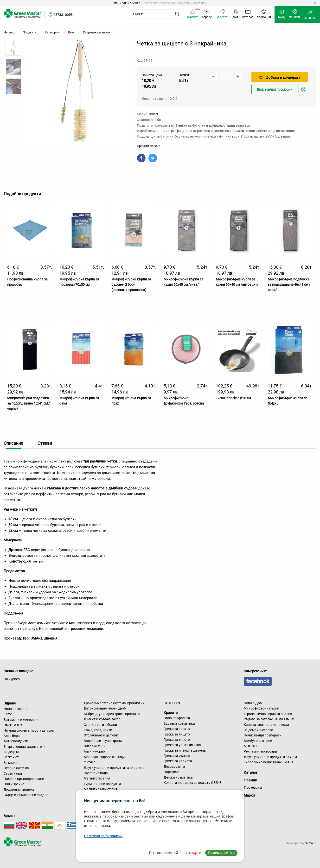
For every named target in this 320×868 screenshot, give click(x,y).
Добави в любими (304, 91)
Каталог (251, 773)
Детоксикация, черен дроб (105, 708)
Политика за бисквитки (103, 836)
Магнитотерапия (97, 778)
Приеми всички (221, 853)
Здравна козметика (179, 723)
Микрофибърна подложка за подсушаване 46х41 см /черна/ (29, 403)
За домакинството (258, 730)
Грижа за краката (178, 761)
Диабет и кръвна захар (102, 719)
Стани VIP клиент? (126, 3)
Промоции (253, 788)
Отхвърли (193, 853)
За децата (11, 752)
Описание (13, 443)
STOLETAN (172, 703)
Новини (250, 780)
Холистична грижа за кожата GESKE (192, 783)
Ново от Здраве (16, 709)
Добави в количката (280, 77)
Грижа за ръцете (177, 756)
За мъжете (12, 763)
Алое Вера (12, 736)
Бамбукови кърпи (258, 741)
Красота (171, 712)
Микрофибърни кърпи (261, 708)
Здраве (10, 703)
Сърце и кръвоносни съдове (26, 795)
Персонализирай (163, 853)
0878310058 (63, 15)
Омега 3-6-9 (13, 725)
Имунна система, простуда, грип (29, 730)
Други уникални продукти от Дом (270, 757)
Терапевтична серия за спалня (268, 714)
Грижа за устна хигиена (182, 745)
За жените (12, 757)
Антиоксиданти (16, 741)
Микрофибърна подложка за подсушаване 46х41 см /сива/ (289, 285)
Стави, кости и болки (100, 725)
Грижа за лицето (177, 734)
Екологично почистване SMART (269, 762)
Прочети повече (150, 146)
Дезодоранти (174, 767)
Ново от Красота (177, 718)
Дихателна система (19, 790)
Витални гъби (95, 746)
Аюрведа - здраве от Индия (105, 757)
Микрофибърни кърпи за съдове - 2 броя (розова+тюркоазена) (131, 285)
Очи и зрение (14, 784)
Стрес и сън (13, 773)
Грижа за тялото (177, 740)
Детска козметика (178, 777)
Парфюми (171, 772)
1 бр (157, 120)
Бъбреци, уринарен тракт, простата (112, 714)
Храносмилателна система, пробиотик (114, 703)
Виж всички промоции (275, 90)
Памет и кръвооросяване (24, 779)
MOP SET (251, 746)
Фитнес (90, 762)
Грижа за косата (177, 729)
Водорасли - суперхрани (103, 741)
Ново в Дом (253, 703)
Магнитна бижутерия (100, 789)
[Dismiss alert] (315, 3)
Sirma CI (311, 843)
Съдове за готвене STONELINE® (269, 719)
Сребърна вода (96, 773)
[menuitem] (310, 15)
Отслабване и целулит (101, 735)
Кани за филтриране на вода (266, 725)
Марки (249, 795)
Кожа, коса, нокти (98, 730)
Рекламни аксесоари (260, 751)
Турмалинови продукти (102, 784)
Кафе (8, 714)
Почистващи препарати (263, 735)
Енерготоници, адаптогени (25, 747)
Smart (154, 114)
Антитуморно (94, 751)
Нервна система (16, 768)
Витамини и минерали (21, 720)
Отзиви (45, 443)
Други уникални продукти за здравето (114, 768)
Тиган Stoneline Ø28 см (233, 398)
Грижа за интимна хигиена (185, 750)
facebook (258, 681)
